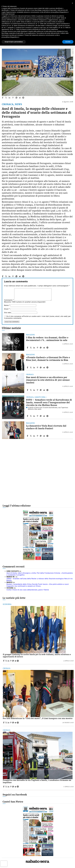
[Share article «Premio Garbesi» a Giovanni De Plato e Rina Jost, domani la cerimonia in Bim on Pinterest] (38, 367)
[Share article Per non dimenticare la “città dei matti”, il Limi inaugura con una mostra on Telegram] (18, 723)
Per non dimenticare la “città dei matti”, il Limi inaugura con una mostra (38, 718)
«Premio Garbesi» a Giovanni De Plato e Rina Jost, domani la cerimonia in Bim (48, 359)
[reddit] (20, 98)
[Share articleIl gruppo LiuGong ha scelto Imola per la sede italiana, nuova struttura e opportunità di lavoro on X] (6, 661)
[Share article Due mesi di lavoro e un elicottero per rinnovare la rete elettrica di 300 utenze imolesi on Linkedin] (34, 390)
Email (7, 309)
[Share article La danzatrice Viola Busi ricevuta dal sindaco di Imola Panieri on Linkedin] (34, 436)
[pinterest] (13, 98)
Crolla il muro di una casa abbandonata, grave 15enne (28, 590)
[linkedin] (9, 98)
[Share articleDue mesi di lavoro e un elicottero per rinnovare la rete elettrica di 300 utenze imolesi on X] (31, 390)
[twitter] (6, 98)
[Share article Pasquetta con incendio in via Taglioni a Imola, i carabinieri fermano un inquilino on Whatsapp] (13, 787)
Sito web (7, 313)
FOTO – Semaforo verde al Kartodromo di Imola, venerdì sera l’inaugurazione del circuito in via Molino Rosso (49, 403)
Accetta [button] (68, 42)
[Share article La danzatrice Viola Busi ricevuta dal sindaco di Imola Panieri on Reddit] (44, 436)
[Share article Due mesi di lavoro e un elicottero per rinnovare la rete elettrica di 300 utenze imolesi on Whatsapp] (41, 390)
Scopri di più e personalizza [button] (14, 42)
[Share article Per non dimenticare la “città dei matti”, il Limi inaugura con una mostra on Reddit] (16, 723)
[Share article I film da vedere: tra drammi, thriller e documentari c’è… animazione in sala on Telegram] (48, 348)
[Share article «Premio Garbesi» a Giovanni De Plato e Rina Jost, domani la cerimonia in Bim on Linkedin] (34, 367)
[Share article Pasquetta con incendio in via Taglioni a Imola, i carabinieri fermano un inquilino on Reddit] (16, 787)
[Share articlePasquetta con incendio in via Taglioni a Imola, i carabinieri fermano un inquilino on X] (6, 787)
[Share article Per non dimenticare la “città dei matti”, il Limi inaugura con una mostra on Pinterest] (11, 723)
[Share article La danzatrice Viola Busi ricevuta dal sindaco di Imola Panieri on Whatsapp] (41, 436)
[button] (72, 3)
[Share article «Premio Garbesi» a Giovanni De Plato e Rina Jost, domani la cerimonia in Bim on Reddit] (44, 367)
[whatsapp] (16, 98)
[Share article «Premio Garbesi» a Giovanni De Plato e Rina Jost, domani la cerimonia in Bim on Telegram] (48, 367)
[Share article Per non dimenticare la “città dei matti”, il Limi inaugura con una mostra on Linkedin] (9, 723)
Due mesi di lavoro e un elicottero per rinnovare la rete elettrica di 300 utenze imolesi (48, 380)
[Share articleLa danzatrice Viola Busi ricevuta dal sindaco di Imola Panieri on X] (31, 436)
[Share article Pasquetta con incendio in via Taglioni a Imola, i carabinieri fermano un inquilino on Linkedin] (9, 787)
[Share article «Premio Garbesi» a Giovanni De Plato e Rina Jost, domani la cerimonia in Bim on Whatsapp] (41, 367)
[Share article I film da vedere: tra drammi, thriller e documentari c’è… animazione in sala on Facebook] (28, 348)
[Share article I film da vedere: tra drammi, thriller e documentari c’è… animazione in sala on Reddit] (44, 348)
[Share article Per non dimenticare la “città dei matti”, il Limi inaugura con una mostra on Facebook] (4, 723)
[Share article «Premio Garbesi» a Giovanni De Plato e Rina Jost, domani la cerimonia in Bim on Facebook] (28, 367)
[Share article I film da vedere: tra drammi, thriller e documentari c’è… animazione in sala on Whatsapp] (41, 348)
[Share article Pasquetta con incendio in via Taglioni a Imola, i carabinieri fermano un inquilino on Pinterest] (11, 787)
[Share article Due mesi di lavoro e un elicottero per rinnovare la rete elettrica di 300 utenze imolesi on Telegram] (48, 390)
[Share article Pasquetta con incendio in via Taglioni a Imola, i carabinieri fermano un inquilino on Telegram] (18, 787)
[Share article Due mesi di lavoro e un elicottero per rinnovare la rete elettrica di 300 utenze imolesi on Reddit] (44, 390)
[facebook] (3, 98)
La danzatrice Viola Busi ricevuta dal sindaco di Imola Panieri (46, 427)
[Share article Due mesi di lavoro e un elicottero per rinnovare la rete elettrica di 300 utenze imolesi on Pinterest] (38, 390)
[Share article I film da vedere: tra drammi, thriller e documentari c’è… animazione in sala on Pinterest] (38, 348)
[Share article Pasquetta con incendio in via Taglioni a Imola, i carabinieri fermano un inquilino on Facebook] (4, 787)
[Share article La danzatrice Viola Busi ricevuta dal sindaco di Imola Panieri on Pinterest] (38, 436)
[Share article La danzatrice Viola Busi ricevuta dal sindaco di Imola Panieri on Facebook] (28, 436)
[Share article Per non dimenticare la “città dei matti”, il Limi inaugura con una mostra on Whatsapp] (13, 723)
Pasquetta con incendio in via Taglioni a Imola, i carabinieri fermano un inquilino (37, 781)
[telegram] (23, 98)
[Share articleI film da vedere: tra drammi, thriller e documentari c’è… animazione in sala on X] (31, 348)
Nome (7, 305)
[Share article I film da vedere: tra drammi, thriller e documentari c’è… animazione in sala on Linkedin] (34, 348)
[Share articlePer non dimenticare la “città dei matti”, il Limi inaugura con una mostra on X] (6, 723)
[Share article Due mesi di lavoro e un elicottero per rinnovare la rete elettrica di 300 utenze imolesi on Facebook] (28, 390)
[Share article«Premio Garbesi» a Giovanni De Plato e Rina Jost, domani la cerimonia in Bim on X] (31, 367)
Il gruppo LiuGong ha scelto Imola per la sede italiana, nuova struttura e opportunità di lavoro (37, 656)
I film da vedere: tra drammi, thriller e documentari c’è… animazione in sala (47, 339)
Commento (9, 300)
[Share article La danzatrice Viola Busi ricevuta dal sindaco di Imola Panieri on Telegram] (48, 436)
